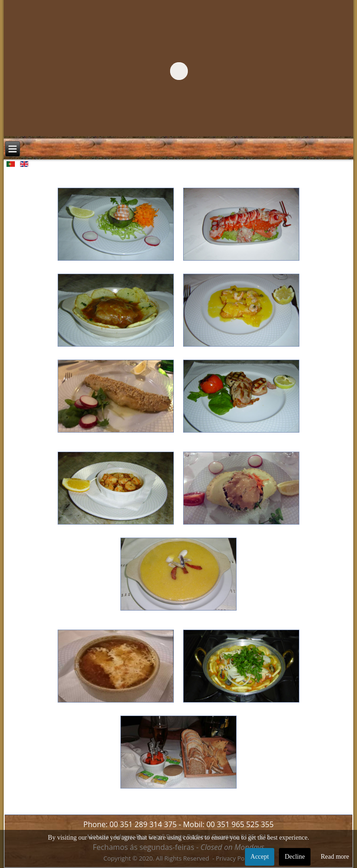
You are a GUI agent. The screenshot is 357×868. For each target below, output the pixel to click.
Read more (335, 857)
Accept (260, 857)
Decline (295, 857)
